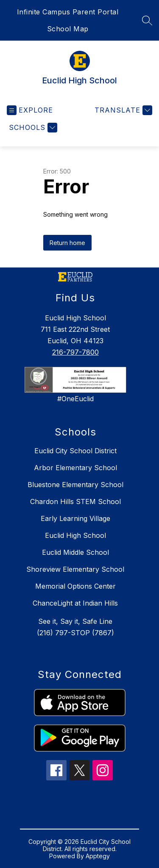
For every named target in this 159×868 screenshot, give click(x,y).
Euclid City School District (75, 451)
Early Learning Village (75, 518)
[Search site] (147, 20)
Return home (67, 243)
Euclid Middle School (75, 552)
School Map (68, 29)
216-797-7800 (75, 352)
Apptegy (98, 856)
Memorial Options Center (75, 586)
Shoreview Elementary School (75, 569)
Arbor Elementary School (75, 468)
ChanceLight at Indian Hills (75, 603)
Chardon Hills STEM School (75, 502)
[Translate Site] (122, 110)
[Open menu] (30, 110)
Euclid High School (75, 535)
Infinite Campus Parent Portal (68, 12)
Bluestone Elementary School (75, 485)
